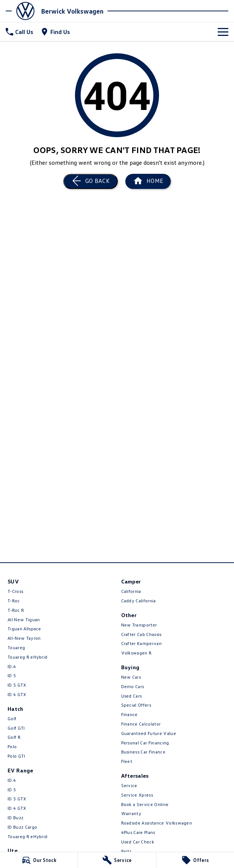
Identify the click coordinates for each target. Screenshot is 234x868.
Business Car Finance (143, 752)
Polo (12, 747)
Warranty (131, 813)
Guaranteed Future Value (149, 733)
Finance (129, 714)
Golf (12, 719)
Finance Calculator (141, 724)
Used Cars (132, 696)
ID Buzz (16, 818)
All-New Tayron (24, 638)
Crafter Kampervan (141, 643)
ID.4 (12, 666)
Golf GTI (16, 728)
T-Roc (14, 601)
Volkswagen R (136, 653)
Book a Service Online (145, 804)
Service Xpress (137, 795)
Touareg (16, 648)
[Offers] (195, 860)
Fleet (127, 761)
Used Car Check (138, 842)
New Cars (131, 677)
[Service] (117, 860)
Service (129, 785)
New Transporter (139, 625)
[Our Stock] (39, 860)
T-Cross (15, 591)
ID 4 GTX (17, 694)
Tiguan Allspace (24, 629)
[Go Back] (90, 181)
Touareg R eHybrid (27, 657)
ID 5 (12, 675)
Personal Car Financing (145, 743)
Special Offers (136, 705)
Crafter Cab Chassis (141, 634)
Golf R (14, 737)
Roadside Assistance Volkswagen (157, 823)
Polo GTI (16, 756)
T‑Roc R (16, 610)
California (131, 591)
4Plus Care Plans (138, 832)
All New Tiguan (24, 620)
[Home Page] (22, 11)
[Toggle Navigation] (223, 32)
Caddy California (139, 601)
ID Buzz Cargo (22, 827)
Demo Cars (133, 686)
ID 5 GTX (17, 685)
